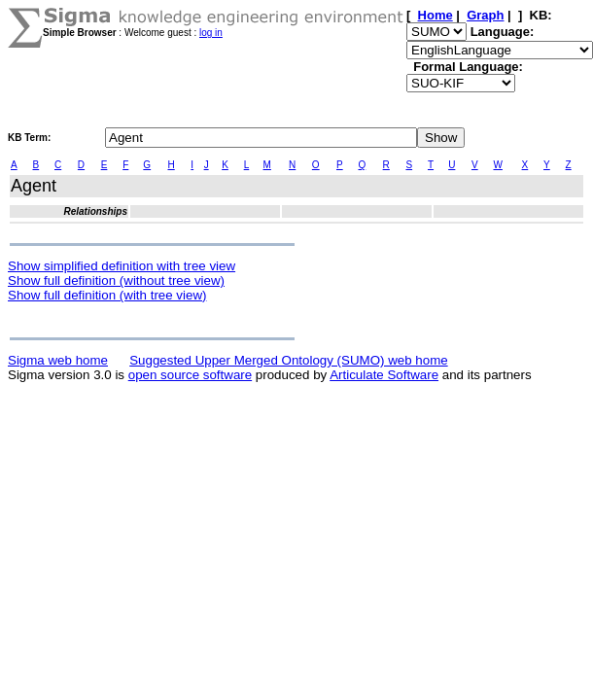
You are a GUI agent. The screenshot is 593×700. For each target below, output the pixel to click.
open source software (190, 375)
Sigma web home (58, 360)
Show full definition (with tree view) (107, 295)
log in (211, 33)
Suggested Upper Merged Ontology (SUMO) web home (288, 360)
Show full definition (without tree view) (116, 280)
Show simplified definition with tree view (122, 266)
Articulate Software (384, 375)
